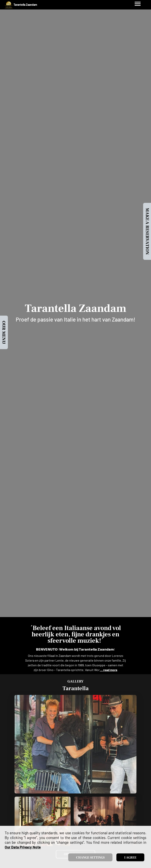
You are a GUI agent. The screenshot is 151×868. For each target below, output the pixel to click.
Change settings (90, 858)
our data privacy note (23, 847)
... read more (109, 670)
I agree (130, 858)
